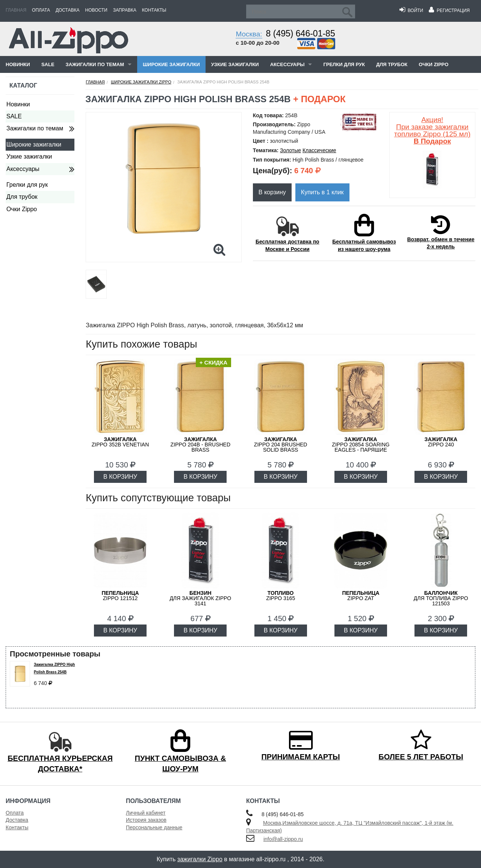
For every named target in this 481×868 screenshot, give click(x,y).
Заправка (125, 10)
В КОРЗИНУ (120, 477)
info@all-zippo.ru (283, 839)
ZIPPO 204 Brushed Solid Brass (281, 445)
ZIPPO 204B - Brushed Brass (201, 445)
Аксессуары (287, 64)
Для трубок (392, 64)
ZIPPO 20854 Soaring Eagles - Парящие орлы (361, 447)
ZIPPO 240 (441, 442)
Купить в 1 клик (322, 192)
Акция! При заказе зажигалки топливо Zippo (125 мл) (432, 130)
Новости (96, 10)
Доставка (68, 10)
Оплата (41, 10)
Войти (411, 11)
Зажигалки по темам (95, 64)
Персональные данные (154, 827)
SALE (48, 64)
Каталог (23, 85)
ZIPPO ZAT (361, 596)
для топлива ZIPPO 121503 (441, 598)
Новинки (18, 64)
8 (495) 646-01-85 (301, 33)
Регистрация (449, 11)
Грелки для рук (344, 64)
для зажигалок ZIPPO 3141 (200, 598)
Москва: (249, 34)
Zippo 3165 (281, 596)
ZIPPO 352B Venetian (120, 442)
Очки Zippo (433, 64)
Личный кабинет (146, 813)
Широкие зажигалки (171, 64)
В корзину (272, 192)
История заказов (146, 820)
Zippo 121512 (120, 596)
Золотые (290, 150)
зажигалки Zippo (200, 859)
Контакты (154, 10)
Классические (319, 150)
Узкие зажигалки (235, 64)
